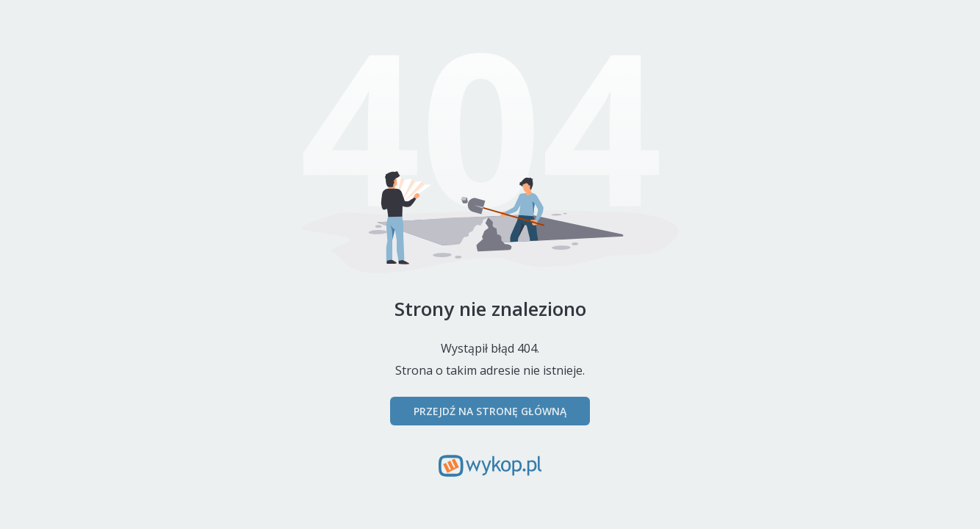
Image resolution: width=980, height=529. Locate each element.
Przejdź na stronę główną (490, 411)
